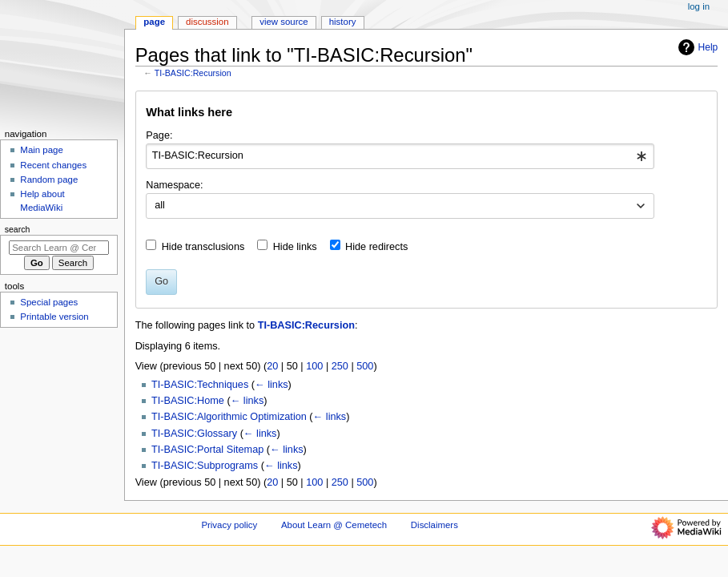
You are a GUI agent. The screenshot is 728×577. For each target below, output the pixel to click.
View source (284, 22)
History (343, 22)
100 (314, 366)
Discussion (207, 22)
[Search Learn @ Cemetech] (59, 248)
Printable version (54, 317)
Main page (42, 150)
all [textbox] (160, 205)
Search (18, 229)
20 (272, 366)
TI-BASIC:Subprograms (205, 466)
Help (696, 47)
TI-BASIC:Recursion (193, 73)
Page (154, 22)
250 (340, 366)
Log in (699, 6)
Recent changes (53, 165)
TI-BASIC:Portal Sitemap (207, 450)
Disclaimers (434, 525)
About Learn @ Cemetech (334, 525)
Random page (49, 180)
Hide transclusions (203, 247)
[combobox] (400, 156)
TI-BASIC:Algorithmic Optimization (229, 417)
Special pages (49, 302)
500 (365, 366)
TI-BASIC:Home (188, 401)
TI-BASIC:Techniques (200, 385)
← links (271, 385)
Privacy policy (229, 525)
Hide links (295, 247)
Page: (159, 135)
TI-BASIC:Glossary (194, 434)
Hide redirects (376, 247)
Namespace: (174, 185)
